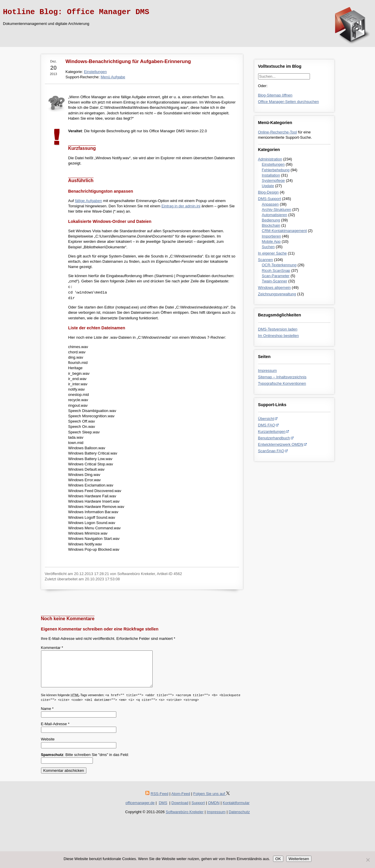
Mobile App (271, 241)
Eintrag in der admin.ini (181, 206)
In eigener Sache (272, 253)
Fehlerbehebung (276, 170)
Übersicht (266, 419)
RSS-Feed (160, 801)
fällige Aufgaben (89, 201)
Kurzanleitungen (272, 432)
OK (278, 859)
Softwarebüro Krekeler (185, 819)
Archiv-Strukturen (277, 210)
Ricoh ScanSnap (276, 271)
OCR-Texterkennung (279, 265)
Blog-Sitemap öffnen (275, 95)
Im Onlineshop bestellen (278, 336)
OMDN (214, 810)
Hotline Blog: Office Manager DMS (76, 12)
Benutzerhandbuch (274, 438)
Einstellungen (273, 164)
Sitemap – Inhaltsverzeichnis (282, 377)
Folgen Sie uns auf (212, 801)
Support (198, 810)
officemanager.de (140, 810)
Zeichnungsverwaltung (277, 294)
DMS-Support (270, 199)
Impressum (267, 371)
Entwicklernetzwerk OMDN (281, 444)
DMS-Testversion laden (278, 329)
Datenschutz (239, 819)
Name (47, 716)
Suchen (268, 247)
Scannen (266, 260)
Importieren (272, 236)
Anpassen (270, 204)
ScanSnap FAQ (271, 451)
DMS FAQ (267, 425)
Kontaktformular (236, 810)
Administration (270, 159)
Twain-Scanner (275, 281)
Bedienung (271, 220)
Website (48, 746)
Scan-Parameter (276, 276)
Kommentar (52, 648)
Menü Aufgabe (113, 77)
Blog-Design (269, 192)
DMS (163, 810)
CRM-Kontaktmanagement (284, 231)
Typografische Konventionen (282, 383)
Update (268, 186)
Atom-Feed (181, 801)
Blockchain (271, 225)
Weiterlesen (299, 859)
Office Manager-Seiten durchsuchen (289, 102)
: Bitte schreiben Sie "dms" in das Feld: (85, 762)
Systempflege (273, 180)
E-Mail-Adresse (55, 731)
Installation (271, 175)
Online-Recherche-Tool (278, 132)
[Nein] (368, 860)
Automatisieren (275, 215)
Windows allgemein (275, 288)
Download (180, 810)
